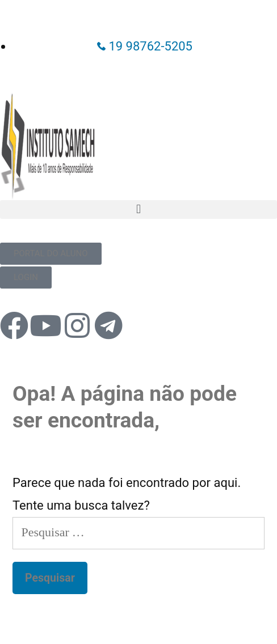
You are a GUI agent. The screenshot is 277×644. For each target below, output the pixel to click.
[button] (138, 209)
